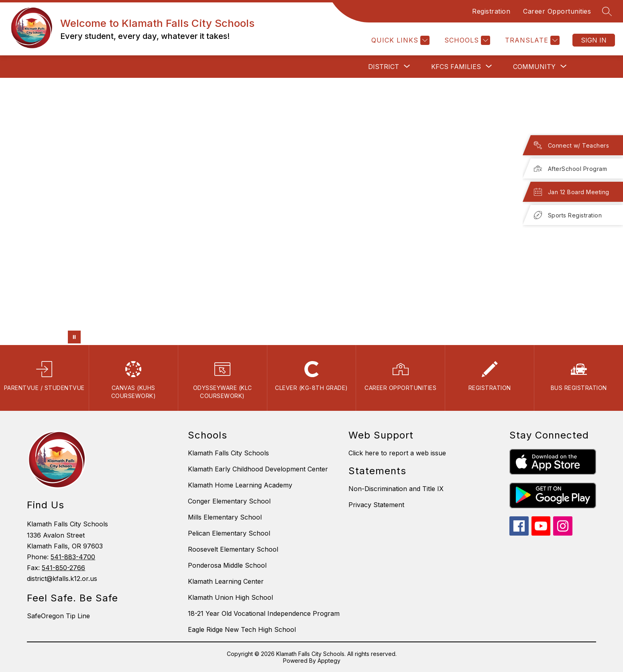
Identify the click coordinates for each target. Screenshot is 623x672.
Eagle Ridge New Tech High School (242, 629)
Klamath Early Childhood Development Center (258, 469)
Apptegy (329, 661)
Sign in (594, 40)
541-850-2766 (63, 568)
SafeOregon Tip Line (58, 616)
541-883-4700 (73, 557)
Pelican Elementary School (229, 533)
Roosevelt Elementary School (233, 549)
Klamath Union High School (230, 597)
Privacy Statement (376, 505)
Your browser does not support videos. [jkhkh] (311, 211)
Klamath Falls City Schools (228, 453)
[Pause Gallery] (74, 337)
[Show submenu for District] (384, 67)
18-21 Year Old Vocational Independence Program (264, 613)
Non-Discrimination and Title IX (396, 489)
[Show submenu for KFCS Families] (456, 67)
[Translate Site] (531, 40)
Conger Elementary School (229, 501)
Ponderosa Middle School (227, 565)
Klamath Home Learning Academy (240, 485)
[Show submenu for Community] (534, 67)
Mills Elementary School (225, 517)
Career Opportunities (557, 11)
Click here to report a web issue (397, 453)
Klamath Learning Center (226, 581)
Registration (491, 11)
